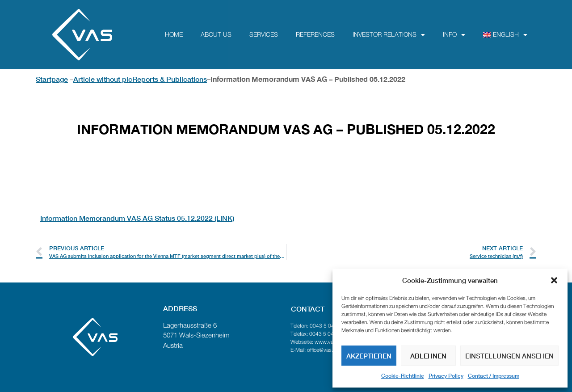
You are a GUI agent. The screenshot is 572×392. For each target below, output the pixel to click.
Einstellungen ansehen (509, 356)
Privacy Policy (446, 376)
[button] (554, 280)
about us (216, 35)
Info (454, 35)
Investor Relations (389, 35)
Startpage (52, 79)
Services (264, 35)
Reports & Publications (170, 79)
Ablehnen (428, 356)
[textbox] (286, 186)
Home (174, 35)
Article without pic (103, 79)
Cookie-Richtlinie (403, 376)
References (315, 35)
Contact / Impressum (494, 376)
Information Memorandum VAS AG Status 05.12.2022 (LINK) (137, 218)
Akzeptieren (369, 356)
